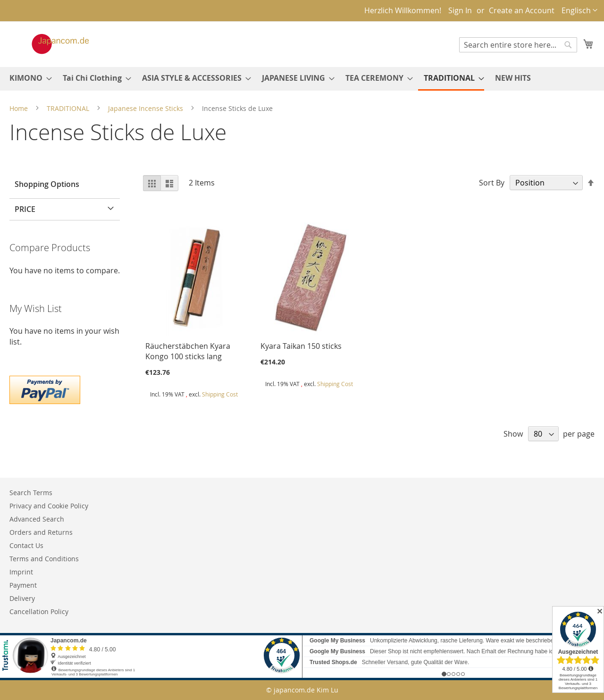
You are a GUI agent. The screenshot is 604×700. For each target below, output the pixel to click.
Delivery (22, 598)
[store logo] (50, 44)
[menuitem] (28, 78)
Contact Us (26, 545)
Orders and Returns (41, 532)
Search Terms (31, 493)
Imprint (21, 572)
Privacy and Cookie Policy (49, 506)
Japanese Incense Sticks (147, 108)
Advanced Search (37, 519)
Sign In (460, 10)
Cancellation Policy (39, 611)
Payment (23, 585)
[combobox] (518, 45)
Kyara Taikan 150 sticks (301, 346)
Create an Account (522, 10)
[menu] (302, 79)
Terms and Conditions (44, 559)
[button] (579, 11)
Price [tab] (25, 209)
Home (20, 108)
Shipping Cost (220, 394)
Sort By (492, 183)
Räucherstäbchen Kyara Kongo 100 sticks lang (188, 351)
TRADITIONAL (69, 108)
